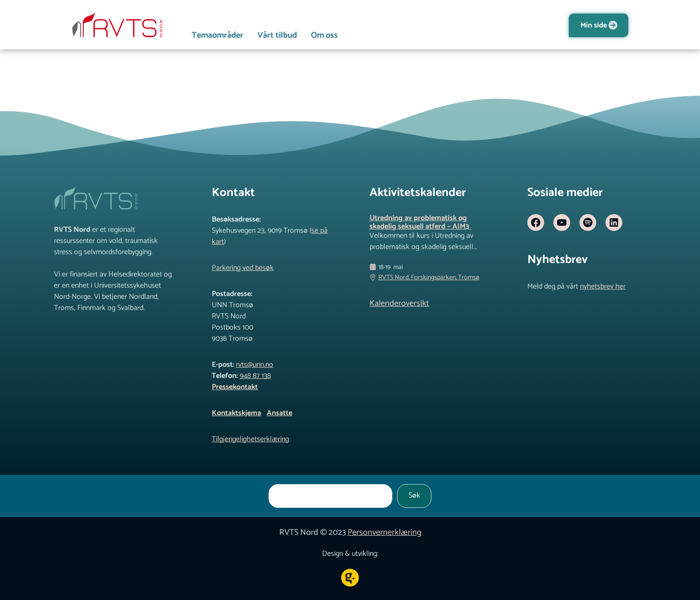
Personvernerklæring (384, 533)
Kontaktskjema (236, 413)
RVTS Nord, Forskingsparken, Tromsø (429, 278)
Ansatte (279, 413)
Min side (594, 25)
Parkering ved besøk (243, 268)
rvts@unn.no (255, 365)
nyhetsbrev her (603, 287)
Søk (414, 496)
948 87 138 (255, 376)
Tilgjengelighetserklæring (250, 439)
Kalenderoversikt (399, 303)
